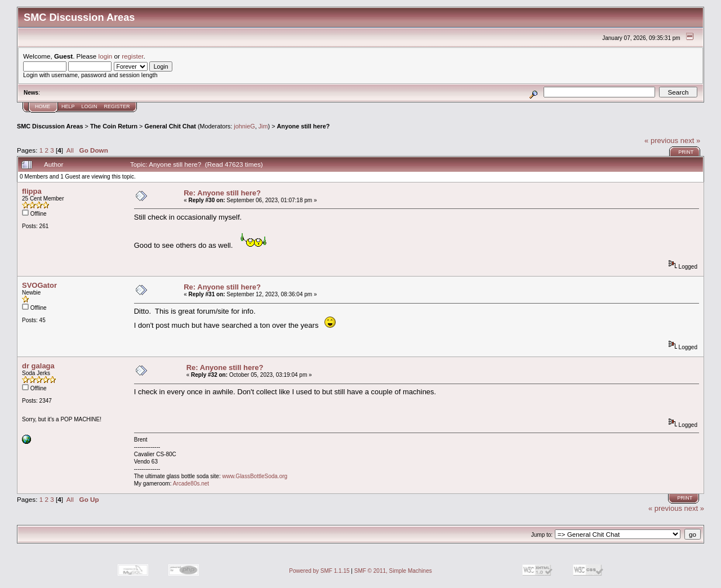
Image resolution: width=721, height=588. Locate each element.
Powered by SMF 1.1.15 (319, 571)
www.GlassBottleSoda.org (255, 476)
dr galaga (38, 366)
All (70, 150)
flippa (32, 191)
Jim (263, 126)
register (132, 56)
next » (690, 141)
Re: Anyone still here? (222, 193)
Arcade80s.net (191, 484)
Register (117, 106)
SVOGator (39, 285)
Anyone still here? (303, 126)
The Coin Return (114, 126)
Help (68, 106)
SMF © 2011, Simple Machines (393, 571)
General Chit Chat (170, 126)
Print (686, 152)
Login (90, 106)
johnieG (244, 126)
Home (43, 106)
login (106, 56)
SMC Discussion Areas (50, 126)
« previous (661, 141)
